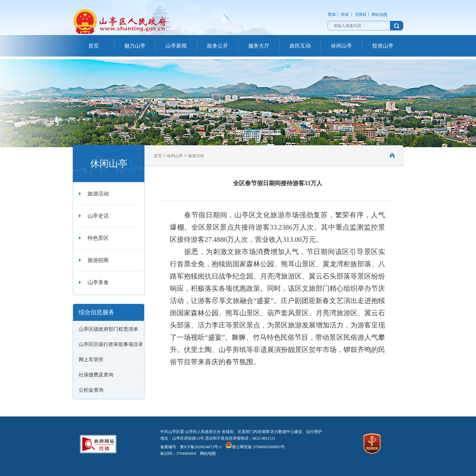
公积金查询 (91, 390)
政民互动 (300, 46)
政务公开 (218, 46)
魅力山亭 (135, 46)
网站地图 (379, 15)
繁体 (332, 15)
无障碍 (361, 15)
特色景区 (98, 238)
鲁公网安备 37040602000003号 (255, 447)
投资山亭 (383, 46)
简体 (345, 15)
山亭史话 (98, 216)
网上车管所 (91, 360)
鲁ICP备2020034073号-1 (201, 447)
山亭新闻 (176, 46)
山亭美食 (98, 282)
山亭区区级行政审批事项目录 (111, 344)
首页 (94, 46)
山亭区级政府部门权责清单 (108, 329)
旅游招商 (98, 260)
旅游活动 (98, 194)
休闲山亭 (341, 46)
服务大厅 (259, 46)
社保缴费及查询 (96, 375)
